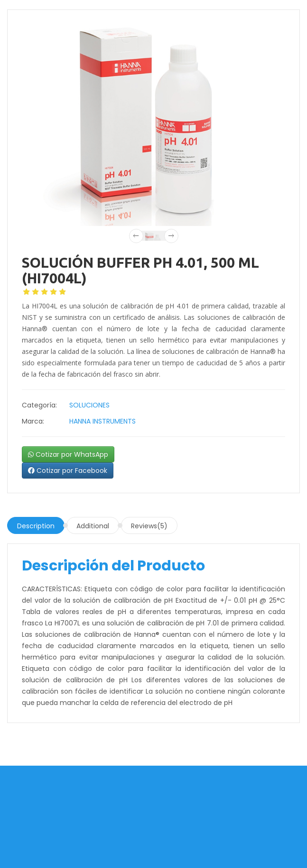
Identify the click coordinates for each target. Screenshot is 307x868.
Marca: (33, 421)
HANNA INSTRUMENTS (102, 421)
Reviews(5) (149, 526)
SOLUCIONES (89, 405)
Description (36, 526)
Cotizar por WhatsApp (68, 454)
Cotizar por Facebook (68, 470)
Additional (93, 526)
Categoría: (39, 405)
